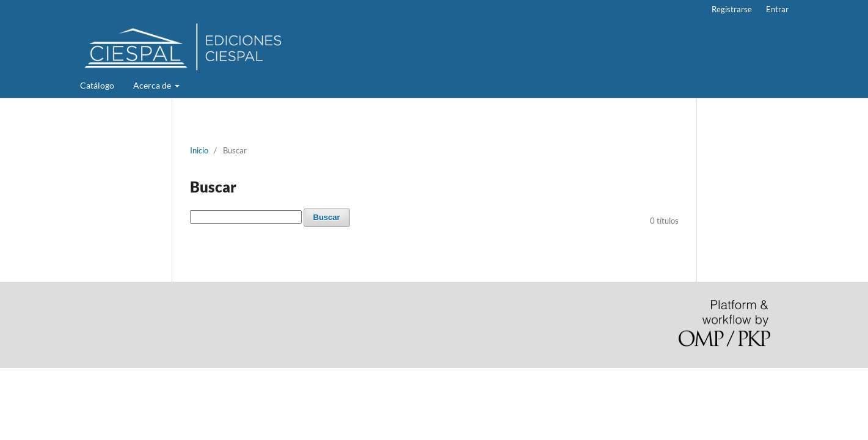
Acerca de (153, 85)
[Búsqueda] (246, 217)
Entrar (777, 9)
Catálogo (97, 85)
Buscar (327, 217)
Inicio (199, 150)
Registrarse (732, 9)
